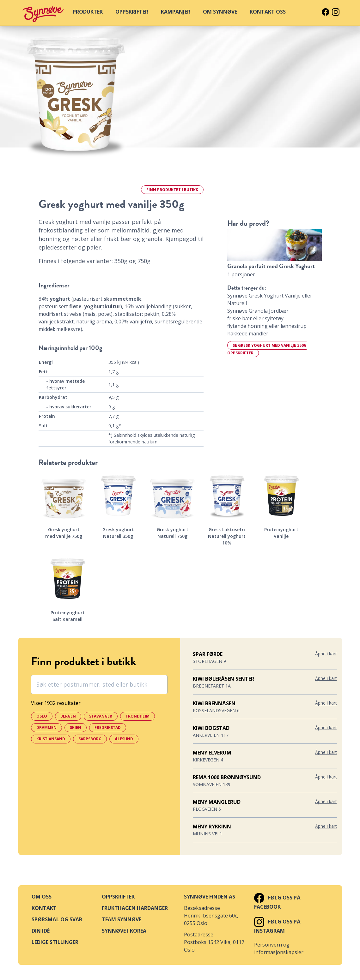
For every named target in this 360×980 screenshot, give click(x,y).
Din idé (41, 931)
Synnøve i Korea (124, 931)
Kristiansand (51, 739)
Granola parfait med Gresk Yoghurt (271, 266)
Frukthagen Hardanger (135, 908)
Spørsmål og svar (57, 919)
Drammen (46, 727)
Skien (76, 727)
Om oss (42, 897)
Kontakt (44, 908)
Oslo (42, 716)
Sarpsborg (90, 739)
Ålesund (124, 739)
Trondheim (137, 716)
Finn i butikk (172, 190)
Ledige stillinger (55, 942)
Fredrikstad (108, 727)
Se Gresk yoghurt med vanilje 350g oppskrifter (267, 349)
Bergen (68, 716)
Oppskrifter (118, 897)
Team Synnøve (122, 919)
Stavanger (101, 716)
